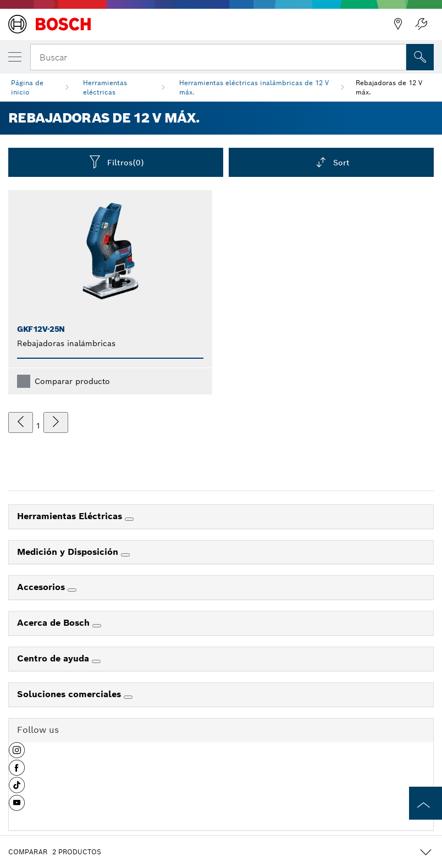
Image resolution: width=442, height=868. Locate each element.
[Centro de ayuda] (96, 661)
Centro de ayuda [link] (54, 658)
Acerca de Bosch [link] (55, 623)
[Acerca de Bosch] (97, 626)
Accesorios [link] (42, 587)
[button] (17, 754)
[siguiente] (56, 422)
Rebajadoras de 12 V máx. (389, 87)
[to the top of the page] (426, 803)
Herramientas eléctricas (105, 87)
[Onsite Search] (420, 57)
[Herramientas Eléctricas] (129, 519)
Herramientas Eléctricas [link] (71, 516)
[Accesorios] (72, 590)
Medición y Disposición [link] (69, 552)
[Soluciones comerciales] (128, 697)
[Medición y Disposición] (125, 555)
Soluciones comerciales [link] (70, 694)
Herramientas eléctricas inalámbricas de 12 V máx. (254, 87)
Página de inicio (27, 87)
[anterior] (21, 422)
